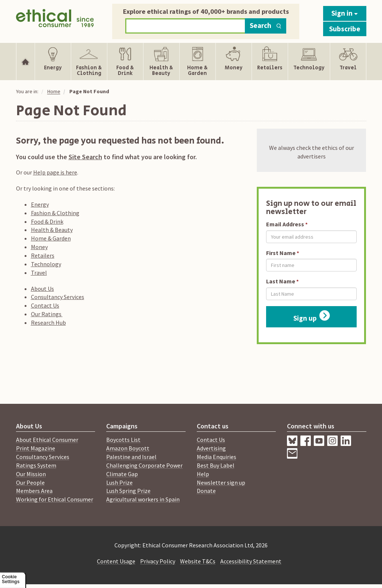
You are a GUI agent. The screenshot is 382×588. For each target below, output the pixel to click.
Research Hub (48, 323)
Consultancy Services (58, 297)
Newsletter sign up (221, 482)
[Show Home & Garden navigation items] (198, 62)
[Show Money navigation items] (234, 62)
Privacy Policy (158, 561)
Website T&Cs (198, 561)
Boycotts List (123, 440)
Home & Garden (51, 238)
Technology (46, 264)
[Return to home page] (55, 20)
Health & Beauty (52, 230)
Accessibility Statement (251, 561)
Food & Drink (47, 221)
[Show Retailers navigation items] (270, 62)
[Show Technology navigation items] (309, 62)
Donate (206, 491)
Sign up (312, 316)
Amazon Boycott (128, 448)
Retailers (43, 255)
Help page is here (55, 172)
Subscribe (345, 29)
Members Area (34, 491)
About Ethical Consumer (47, 440)
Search (266, 25)
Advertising (211, 448)
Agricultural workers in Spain (143, 499)
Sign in (345, 13)
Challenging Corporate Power (144, 465)
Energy (40, 204)
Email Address (285, 224)
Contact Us (45, 305)
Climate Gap (122, 474)
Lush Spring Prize (128, 491)
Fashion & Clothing (55, 213)
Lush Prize (119, 482)
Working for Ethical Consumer (55, 499)
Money (39, 247)
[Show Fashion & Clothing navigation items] (89, 62)
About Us (42, 289)
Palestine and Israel (131, 457)
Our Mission (31, 474)
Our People (30, 482)
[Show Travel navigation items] (348, 62)
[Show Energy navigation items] (53, 62)
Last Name (281, 281)
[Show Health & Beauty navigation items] (161, 62)
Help (203, 474)
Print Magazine (36, 448)
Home (54, 91)
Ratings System (36, 465)
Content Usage (116, 561)
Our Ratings (47, 314)
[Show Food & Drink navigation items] (125, 62)
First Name (281, 253)
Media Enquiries (217, 457)
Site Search (85, 157)
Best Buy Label (216, 465)
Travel (39, 273)
